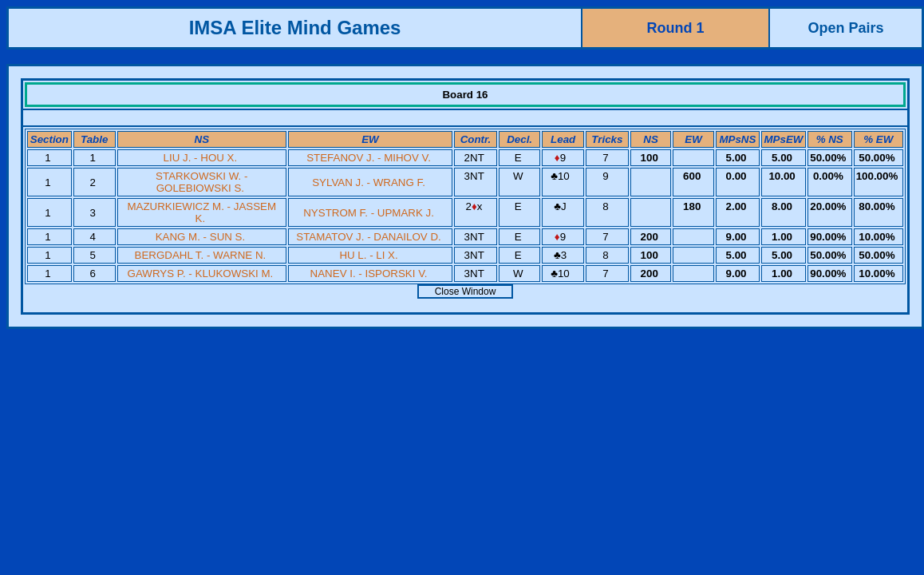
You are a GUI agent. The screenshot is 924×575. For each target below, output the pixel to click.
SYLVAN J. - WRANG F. (369, 182)
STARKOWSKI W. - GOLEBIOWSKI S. (201, 182)
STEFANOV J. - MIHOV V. (369, 158)
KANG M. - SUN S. (201, 237)
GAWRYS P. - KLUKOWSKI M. (201, 274)
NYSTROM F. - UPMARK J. (369, 213)
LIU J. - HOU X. (201, 158)
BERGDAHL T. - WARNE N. (201, 255)
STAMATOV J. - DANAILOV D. (368, 237)
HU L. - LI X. (368, 255)
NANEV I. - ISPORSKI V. (369, 274)
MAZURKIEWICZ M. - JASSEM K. (201, 212)
